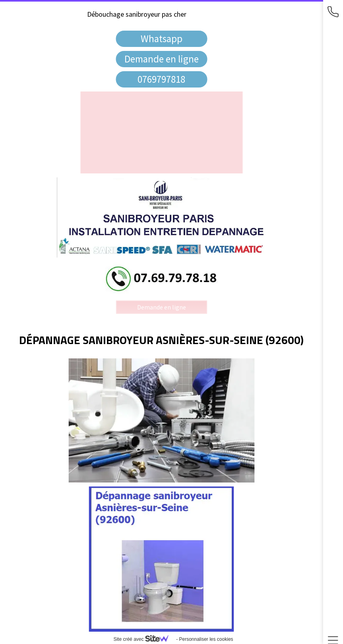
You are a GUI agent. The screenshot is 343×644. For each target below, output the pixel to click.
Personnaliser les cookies (206, 639)
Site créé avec (144, 639)
